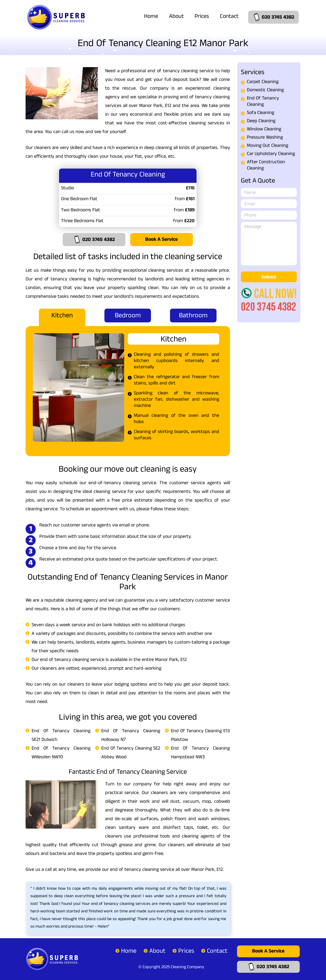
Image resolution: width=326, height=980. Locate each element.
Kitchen (62, 316)
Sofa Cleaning (261, 113)
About (176, 17)
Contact (229, 17)
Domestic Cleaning (265, 91)
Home (151, 17)
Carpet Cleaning (263, 82)
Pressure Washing (265, 138)
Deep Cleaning (261, 121)
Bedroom (128, 316)
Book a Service (161, 240)
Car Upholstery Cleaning (271, 154)
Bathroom (193, 316)
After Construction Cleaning (266, 166)
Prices (202, 17)
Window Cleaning (264, 130)
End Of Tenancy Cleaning (263, 102)
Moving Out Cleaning (268, 146)
